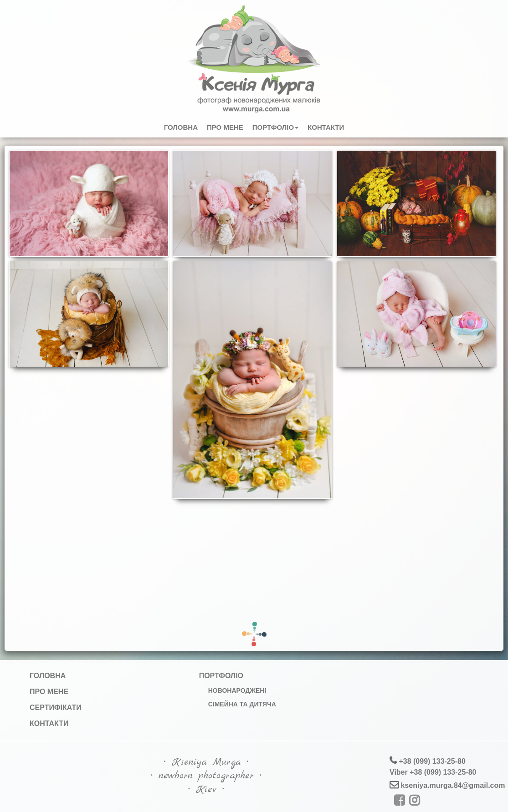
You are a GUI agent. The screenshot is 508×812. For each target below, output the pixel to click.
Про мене (225, 127)
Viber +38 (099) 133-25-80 (433, 772)
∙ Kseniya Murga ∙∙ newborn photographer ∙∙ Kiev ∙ (206, 776)
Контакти (326, 127)
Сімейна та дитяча (242, 704)
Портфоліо (275, 127)
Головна (181, 127)
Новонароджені (237, 690)
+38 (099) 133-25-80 (431, 761)
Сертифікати (56, 708)
